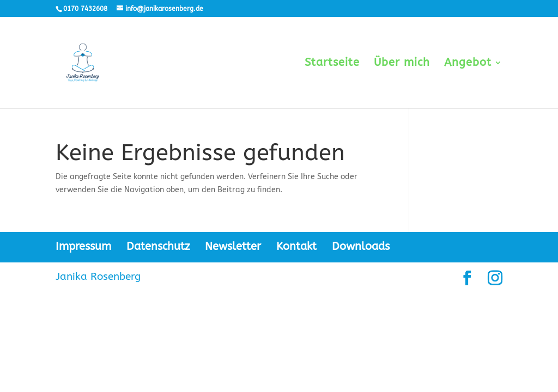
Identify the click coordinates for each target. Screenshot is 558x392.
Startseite (332, 64)
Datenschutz (158, 246)
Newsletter (233, 246)
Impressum (83, 246)
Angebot (468, 64)
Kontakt (296, 246)
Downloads (361, 246)
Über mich (402, 64)
